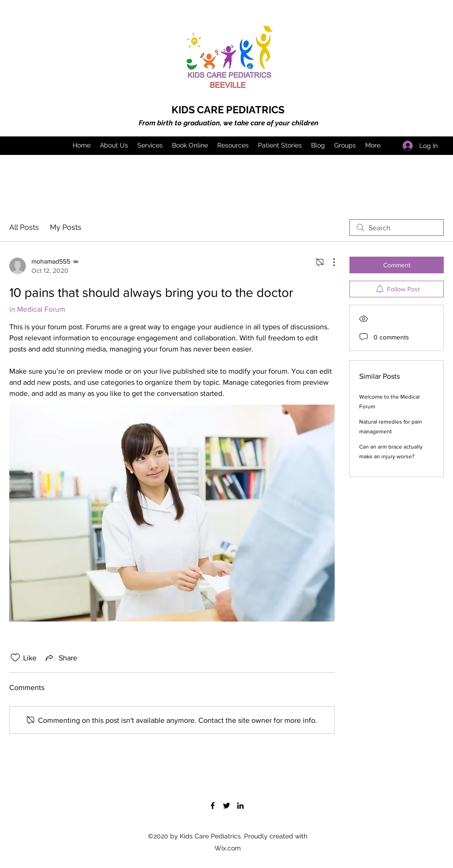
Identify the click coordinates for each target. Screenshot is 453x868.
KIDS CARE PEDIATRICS (228, 110)
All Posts (24, 227)
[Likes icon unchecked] (15, 658)
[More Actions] (329, 262)
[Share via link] (61, 658)
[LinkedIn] (240, 806)
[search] (397, 228)
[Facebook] (213, 806)
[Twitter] (226, 806)
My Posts (66, 227)
